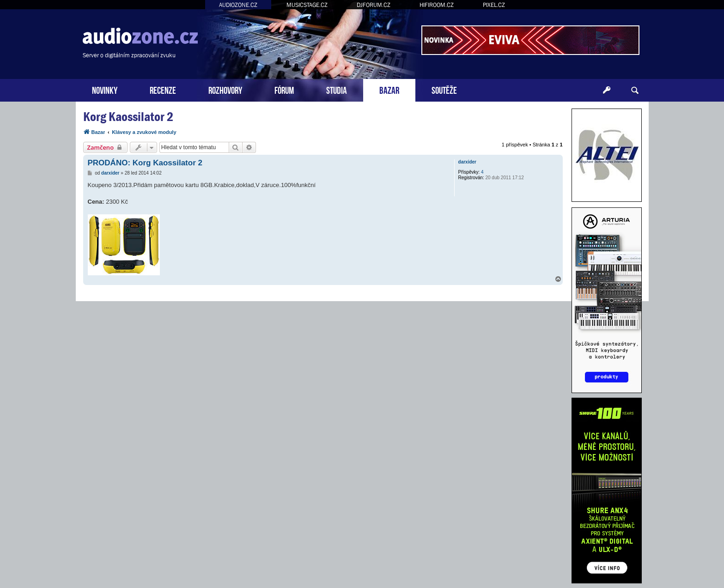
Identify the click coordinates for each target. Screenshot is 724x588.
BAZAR (389, 89)
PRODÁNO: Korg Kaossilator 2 (145, 163)
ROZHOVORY (225, 89)
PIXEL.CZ (494, 5)
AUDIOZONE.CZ (238, 5)
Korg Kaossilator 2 (128, 117)
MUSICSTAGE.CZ (307, 5)
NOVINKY (105, 89)
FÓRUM (284, 89)
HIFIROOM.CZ (437, 5)
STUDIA (337, 89)
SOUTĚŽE (444, 89)
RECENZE (163, 89)
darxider (467, 162)
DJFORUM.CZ (374, 5)
